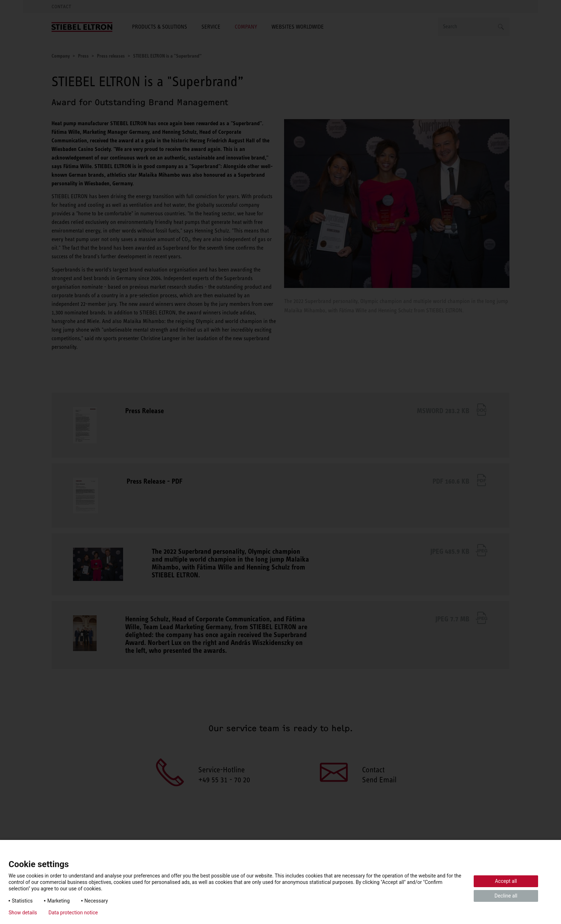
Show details (23, 913)
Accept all (506, 881)
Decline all (506, 896)
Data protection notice (73, 913)
